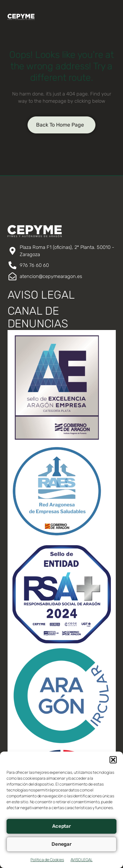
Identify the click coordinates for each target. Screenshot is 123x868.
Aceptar (61, 826)
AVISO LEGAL (82, 860)
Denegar (61, 844)
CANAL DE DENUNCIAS (38, 317)
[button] (113, 760)
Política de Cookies (47, 860)
